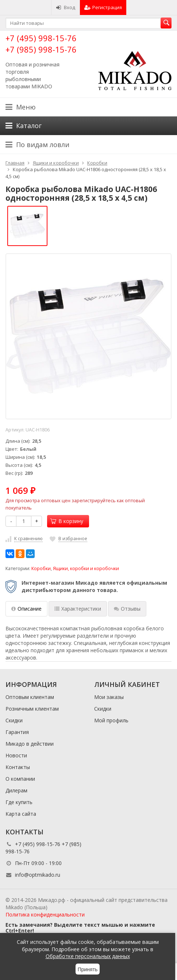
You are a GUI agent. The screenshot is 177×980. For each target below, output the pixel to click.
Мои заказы (109, 697)
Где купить (19, 802)
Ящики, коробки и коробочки (86, 568)
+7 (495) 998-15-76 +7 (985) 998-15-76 (41, 44)
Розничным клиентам (32, 709)
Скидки (14, 720)
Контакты (18, 767)
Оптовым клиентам (30, 697)
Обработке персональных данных (88, 956)
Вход (66, 7)
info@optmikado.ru (38, 875)
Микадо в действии (30, 744)
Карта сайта (21, 814)
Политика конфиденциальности (45, 914)
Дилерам (16, 790)
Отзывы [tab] (127, 609)
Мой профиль (111, 720)
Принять (88, 969)
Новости (16, 755)
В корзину (67, 521)
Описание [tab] (26, 609)
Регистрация (103, 7)
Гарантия (17, 732)
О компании (20, 779)
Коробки (41, 568)
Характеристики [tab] (78, 609)
